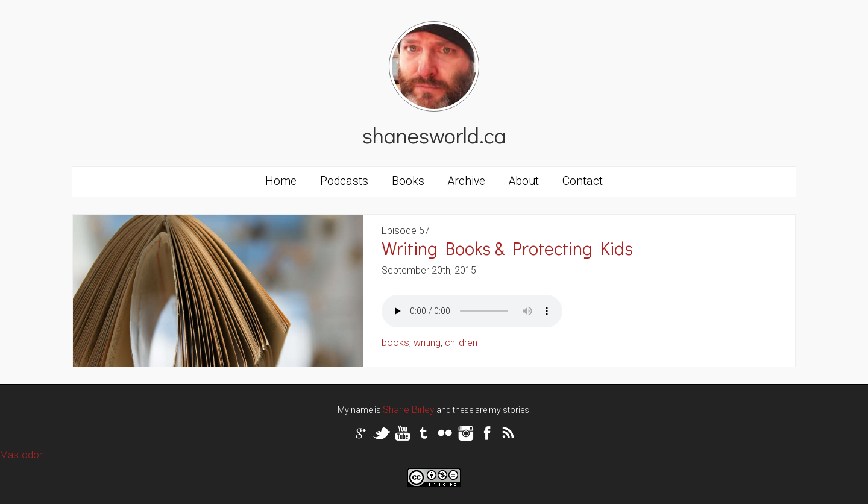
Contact (583, 181)
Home (281, 181)
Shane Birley (409, 410)
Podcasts (344, 181)
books (395, 343)
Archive (467, 181)
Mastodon (22, 455)
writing (427, 343)
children (461, 343)
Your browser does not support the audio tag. (472, 311)
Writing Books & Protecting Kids (507, 248)
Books (408, 181)
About (524, 181)
